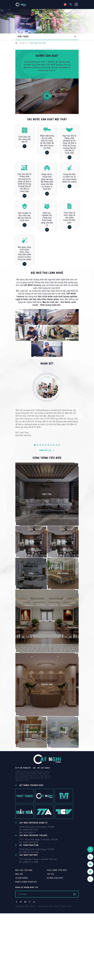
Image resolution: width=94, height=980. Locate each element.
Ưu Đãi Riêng (22, 878)
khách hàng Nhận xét (26, 882)
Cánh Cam (34, 909)
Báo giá (19, 874)
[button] (35, 445)
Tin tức (51, 874)
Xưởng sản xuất (55, 878)
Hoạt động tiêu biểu (57, 870)
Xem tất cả (47, 450)
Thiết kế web (21, 909)
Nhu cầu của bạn (24, 870)
